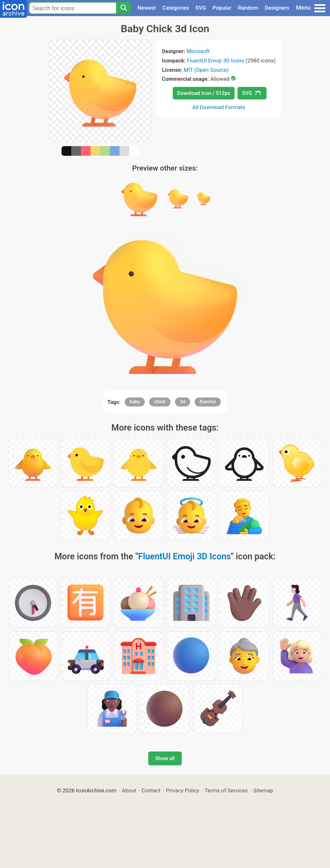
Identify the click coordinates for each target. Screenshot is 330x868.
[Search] (123, 8)
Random (248, 8)
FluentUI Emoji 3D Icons (215, 61)
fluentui (208, 402)
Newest (146, 8)
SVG (201, 8)
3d (183, 402)
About (129, 790)
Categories (176, 8)
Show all (165, 758)
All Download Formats (219, 107)
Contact (151, 790)
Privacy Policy (183, 790)
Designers (277, 8)
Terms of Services (226, 790)
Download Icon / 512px (204, 93)
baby (135, 402)
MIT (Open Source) (206, 70)
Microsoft (198, 51)
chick (160, 402)
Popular (222, 8)
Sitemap (263, 790)
